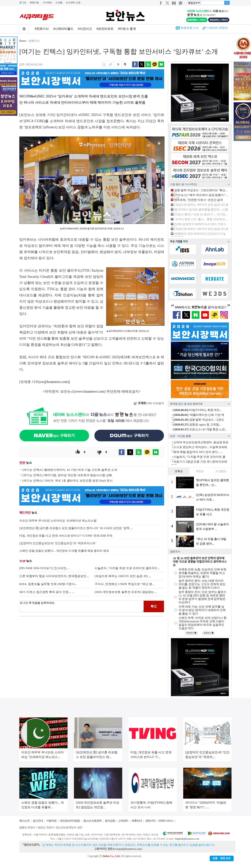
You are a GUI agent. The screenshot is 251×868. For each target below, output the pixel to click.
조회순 (179, 471)
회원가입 (34, 3)
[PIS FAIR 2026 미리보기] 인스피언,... (44, 568)
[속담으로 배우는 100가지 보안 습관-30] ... (123, 576)
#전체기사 (42, 29)
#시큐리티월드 (63, 29)
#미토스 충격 (127, 29)
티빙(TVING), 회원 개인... (198, 410)
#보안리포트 (105, 29)
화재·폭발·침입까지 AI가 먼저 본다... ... (198, 452)
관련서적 (150, 821)
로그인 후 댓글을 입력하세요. (81, 606)
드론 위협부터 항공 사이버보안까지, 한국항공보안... (54, 576)
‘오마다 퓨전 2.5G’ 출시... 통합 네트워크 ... (201, 219)
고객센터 (123, 821)
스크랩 (59, 3)
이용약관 (51, 821)
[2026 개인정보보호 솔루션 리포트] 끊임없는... (126, 592)
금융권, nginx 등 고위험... (197, 425)
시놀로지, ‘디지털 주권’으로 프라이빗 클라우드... (127, 568)
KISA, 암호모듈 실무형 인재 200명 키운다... (48, 584)
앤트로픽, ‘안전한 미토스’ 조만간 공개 (199, 200)
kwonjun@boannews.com (127, 849)
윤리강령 (110, 821)
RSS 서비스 (167, 821)
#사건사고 (85, 29)
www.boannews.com (90, 391)
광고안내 (38, 821)
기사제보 (47, 3)
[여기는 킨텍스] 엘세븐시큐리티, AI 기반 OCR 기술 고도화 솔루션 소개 (70, 470)
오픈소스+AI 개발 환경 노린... (200, 429)
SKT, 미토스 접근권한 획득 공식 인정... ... (47, 592)
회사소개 (24, 821)
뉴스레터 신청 (73, 3)
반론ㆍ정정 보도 (222, 858)
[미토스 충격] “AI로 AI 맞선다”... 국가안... (201, 214)
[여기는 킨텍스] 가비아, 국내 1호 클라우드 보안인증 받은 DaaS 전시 (68, 481)
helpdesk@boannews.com (187, 839)
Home (23, 41)
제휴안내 (137, 821)
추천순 (200, 471)
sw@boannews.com (54, 382)
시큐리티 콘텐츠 (217, 28)
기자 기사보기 (149, 403)
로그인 (23, 3)
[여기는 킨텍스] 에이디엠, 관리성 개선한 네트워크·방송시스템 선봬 (67, 475)
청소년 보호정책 (92, 821)
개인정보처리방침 (70, 821)
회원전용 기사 (190, 28)
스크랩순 (221, 471)
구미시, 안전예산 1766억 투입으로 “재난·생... (125, 584)
